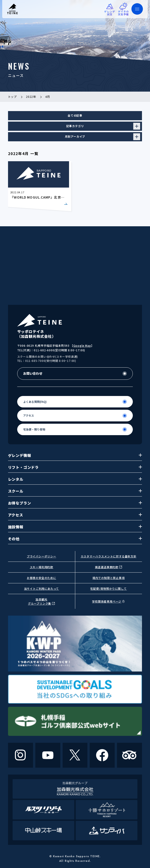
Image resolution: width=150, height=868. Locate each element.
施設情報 (75, 527)
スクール (75, 491)
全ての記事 (75, 115)
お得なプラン (75, 503)
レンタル (75, 479)
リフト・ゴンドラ (75, 467)
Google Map (82, 345)
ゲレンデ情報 (75, 455)
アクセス (75, 515)
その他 (75, 539)
